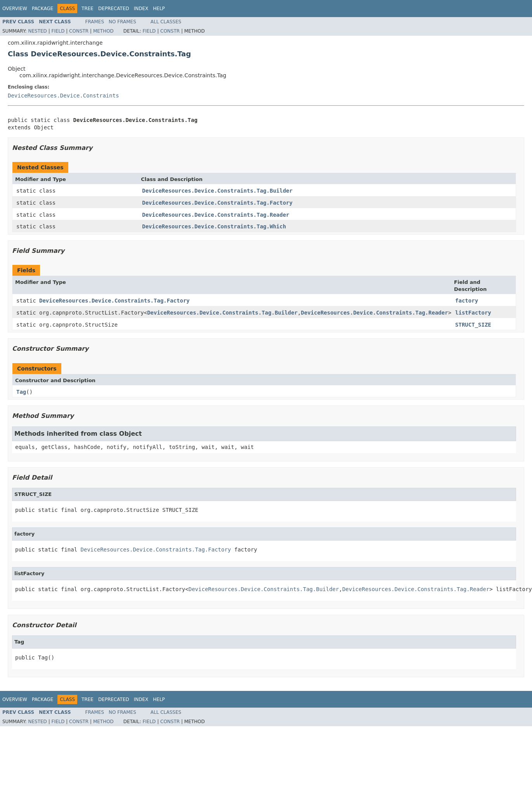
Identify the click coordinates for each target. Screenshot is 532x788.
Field (58, 31)
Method (103, 31)
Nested (37, 31)
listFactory (473, 313)
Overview (15, 9)
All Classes (166, 22)
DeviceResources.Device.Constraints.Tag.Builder (217, 191)
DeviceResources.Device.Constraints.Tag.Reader (216, 215)
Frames (95, 22)
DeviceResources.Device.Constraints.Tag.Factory (217, 203)
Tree (88, 9)
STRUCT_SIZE (473, 325)
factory (467, 301)
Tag (21, 392)
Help (159, 9)
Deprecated (114, 9)
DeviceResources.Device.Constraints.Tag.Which (214, 226)
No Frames (122, 22)
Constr (79, 31)
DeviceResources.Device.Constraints (63, 96)
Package (42, 9)
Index (141, 9)
